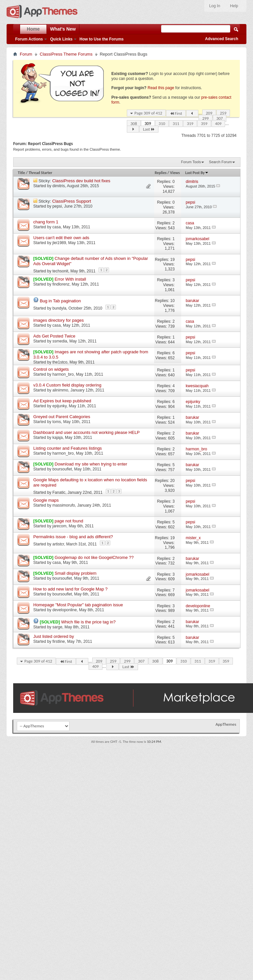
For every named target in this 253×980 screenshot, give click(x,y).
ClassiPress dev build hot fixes (81, 181)
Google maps (46, 500)
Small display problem (76, 573)
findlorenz (61, 284)
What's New (63, 29)
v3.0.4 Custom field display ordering (67, 385)
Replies (161, 173)
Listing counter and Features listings (68, 448)
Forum (26, 54)
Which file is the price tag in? (88, 622)
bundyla (59, 308)
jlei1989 (59, 243)
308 (134, 124)
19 (172, 260)
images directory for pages (58, 320)
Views (175, 173)
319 (190, 124)
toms (57, 422)
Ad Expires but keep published (62, 401)
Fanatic (59, 492)
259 (223, 113)
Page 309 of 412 (148, 113)
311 (176, 124)
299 (206, 118)
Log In (215, 6)
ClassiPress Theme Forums (66, 54)
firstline (59, 641)
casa (56, 227)
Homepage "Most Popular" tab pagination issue (78, 605)
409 (218, 124)
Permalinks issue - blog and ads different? (73, 537)
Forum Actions (29, 39)
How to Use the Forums (101, 39)
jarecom (59, 526)
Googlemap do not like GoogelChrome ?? (94, 557)
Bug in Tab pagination (60, 301)
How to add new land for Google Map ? (70, 589)
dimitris (59, 186)
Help (234, 6)
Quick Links (61, 39)
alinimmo (60, 390)
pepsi (57, 206)
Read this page (161, 88)
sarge (57, 627)
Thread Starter (41, 173)
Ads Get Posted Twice (54, 336)
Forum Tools (191, 162)
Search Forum (220, 162)
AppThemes (226, 724)
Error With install (70, 279)
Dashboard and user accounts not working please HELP (86, 432)
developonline (65, 610)
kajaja (57, 438)
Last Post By (197, 173)
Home (33, 29)
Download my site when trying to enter (91, 464)
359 (204, 124)
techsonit (60, 271)
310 (162, 124)
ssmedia (60, 341)
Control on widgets (51, 369)
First (176, 113)
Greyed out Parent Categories (62, 417)
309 (148, 124)
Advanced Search (222, 39)
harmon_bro (63, 374)
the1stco (60, 362)
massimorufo (64, 505)
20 (172, 481)
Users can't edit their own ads (61, 238)
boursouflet (62, 469)
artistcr (58, 544)
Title (21, 173)
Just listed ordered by (54, 636)
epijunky (59, 406)
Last (149, 129)
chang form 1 (46, 222)
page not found (69, 521)
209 (209, 113)
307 (220, 118)
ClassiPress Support (72, 201)
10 (172, 301)
